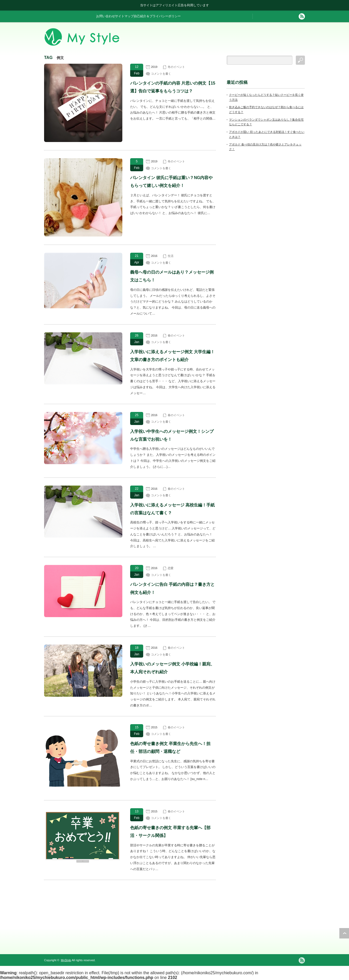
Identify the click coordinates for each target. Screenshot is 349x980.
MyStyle (66, 960)
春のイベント (176, 335)
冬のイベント (176, 67)
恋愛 (171, 568)
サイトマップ (124, 16)
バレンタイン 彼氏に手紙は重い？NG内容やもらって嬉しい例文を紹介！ (171, 182)
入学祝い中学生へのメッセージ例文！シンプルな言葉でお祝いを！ (172, 435)
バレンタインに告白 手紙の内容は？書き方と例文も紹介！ (172, 588)
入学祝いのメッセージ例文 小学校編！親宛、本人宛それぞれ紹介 (172, 668)
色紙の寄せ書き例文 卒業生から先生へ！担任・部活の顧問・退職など (170, 748)
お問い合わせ (106, 16)
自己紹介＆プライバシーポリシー (157, 16)
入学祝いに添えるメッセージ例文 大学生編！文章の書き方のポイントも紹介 (172, 356)
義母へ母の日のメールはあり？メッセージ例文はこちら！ (172, 276)
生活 (171, 256)
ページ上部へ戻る (344, 933)
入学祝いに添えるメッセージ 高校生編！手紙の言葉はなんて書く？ (172, 509)
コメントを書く (161, 74)
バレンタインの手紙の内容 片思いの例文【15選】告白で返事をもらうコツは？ (173, 87)
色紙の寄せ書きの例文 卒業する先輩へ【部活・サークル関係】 (170, 832)
